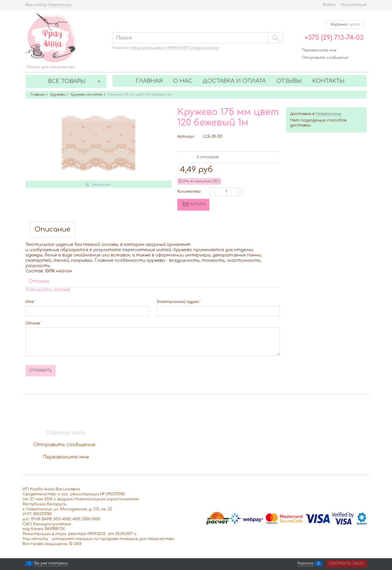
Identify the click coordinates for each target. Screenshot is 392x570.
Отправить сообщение (325, 58)
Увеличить (101, 185)
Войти (329, 5)
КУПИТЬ (198, 204)
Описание (53, 230)
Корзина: (345, 24)
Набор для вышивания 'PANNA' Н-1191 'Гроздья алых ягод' (175, 48)
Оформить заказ (347, 564)
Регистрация (354, 5)
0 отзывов (208, 157)
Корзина (305, 564)
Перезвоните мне (319, 50)
